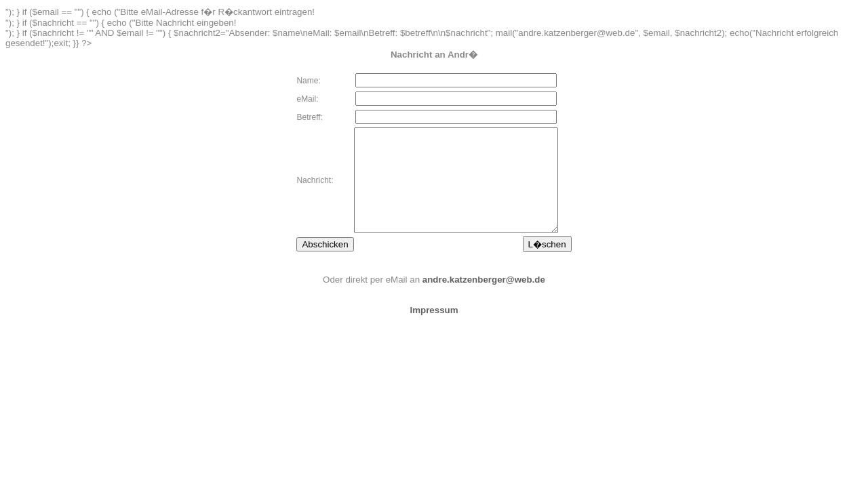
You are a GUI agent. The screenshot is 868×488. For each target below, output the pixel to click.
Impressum (434, 330)
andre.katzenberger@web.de (484, 300)
